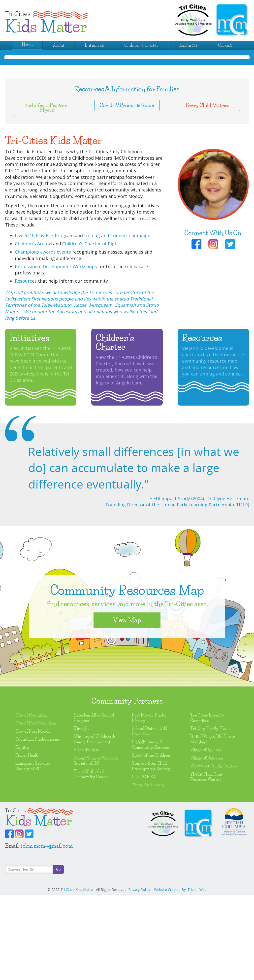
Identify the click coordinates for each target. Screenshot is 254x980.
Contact (225, 45)
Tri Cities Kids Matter (77, 974)
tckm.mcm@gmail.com (47, 931)
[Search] (29, 954)
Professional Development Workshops (56, 351)
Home (27, 45)
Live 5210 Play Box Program (44, 320)
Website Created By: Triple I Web (180, 974)
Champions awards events (43, 337)
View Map (127, 705)
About (59, 45)
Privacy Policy (139, 974)
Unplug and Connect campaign (117, 320)
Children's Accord (33, 329)
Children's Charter (141, 45)
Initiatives (94, 45)
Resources (188, 45)
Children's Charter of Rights (92, 329)
